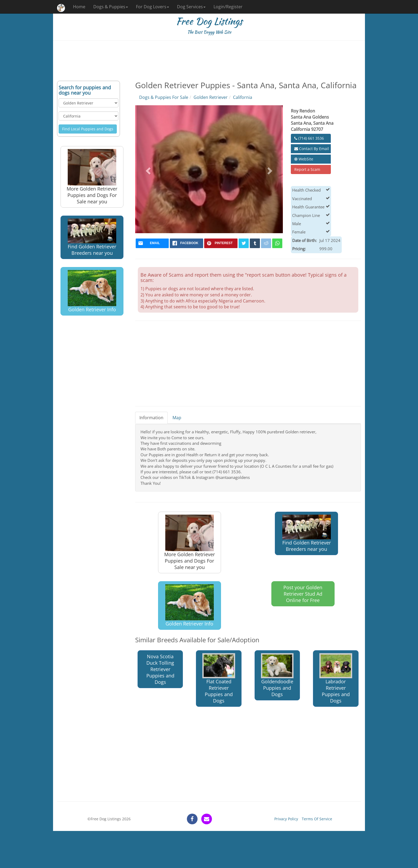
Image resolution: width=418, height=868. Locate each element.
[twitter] (244, 243)
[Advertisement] (209, 61)
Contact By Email (312, 149)
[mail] (152, 243)
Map (177, 418)
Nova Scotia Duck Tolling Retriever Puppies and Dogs (160, 669)
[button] (148, 169)
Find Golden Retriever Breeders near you (92, 237)
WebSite (304, 159)
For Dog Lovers (152, 7)
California (243, 97)
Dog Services (191, 7)
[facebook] (186, 243)
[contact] (207, 819)
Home (79, 7)
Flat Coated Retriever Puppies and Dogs (219, 679)
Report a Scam (307, 169)
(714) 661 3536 (309, 138)
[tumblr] (255, 243)
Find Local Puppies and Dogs (88, 129)
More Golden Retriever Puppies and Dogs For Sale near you (92, 177)
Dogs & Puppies (111, 7)
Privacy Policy (286, 819)
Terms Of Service (317, 819)
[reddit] (266, 243)
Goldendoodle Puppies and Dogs (277, 675)
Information (151, 418)
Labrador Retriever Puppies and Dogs (336, 679)
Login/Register (228, 7)
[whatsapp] (277, 243)
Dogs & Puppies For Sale (164, 97)
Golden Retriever (211, 97)
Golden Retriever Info (92, 291)
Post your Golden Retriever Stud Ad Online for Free (303, 594)
